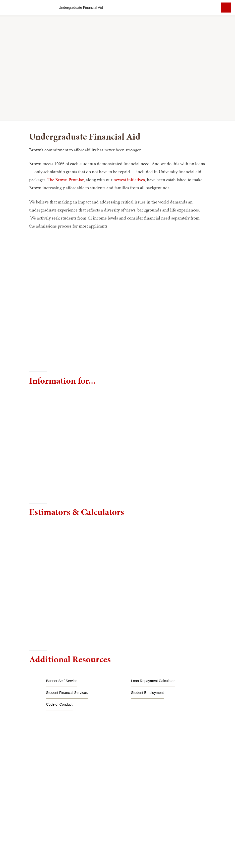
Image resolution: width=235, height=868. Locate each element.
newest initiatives (129, 180)
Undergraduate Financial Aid (81, 8)
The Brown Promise (66, 180)
